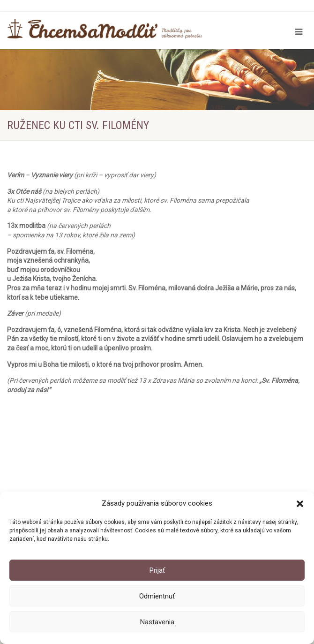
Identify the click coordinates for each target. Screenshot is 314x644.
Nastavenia (157, 622)
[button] (300, 504)
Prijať (157, 570)
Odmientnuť (157, 596)
